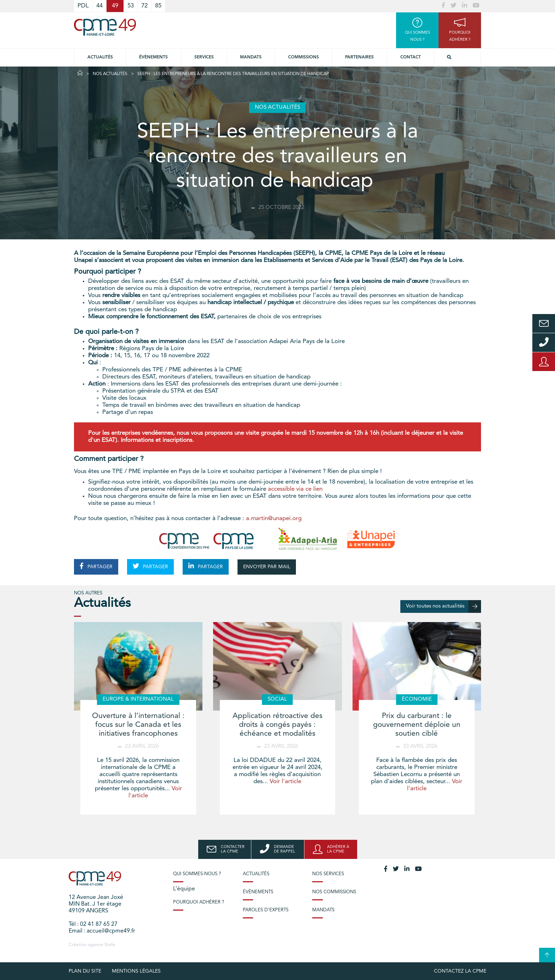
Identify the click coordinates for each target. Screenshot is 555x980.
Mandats (251, 57)
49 (115, 6)
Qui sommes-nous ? (197, 874)
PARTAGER (96, 566)
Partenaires (359, 57)
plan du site (85, 971)
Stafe (110, 945)
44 (99, 6)
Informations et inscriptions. (157, 440)
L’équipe (184, 889)
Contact (411, 57)
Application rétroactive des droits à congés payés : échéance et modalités (277, 725)
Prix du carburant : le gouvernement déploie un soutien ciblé (417, 725)
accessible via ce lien (295, 489)
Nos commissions (334, 892)
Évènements (153, 57)
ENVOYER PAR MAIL (267, 567)
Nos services (328, 874)
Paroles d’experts (266, 910)
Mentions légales (136, 971)
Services (204, 57)
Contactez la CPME (460, 971)
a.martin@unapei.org (274, 519)
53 (131, 6)
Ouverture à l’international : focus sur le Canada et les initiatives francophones (138, 725)
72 (144, 6)
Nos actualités (110, 74)
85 (158, 6)
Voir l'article (285, 782)
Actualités (100, 57)
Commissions (304, 57)
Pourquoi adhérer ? (199, 902)
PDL (83, 6)
